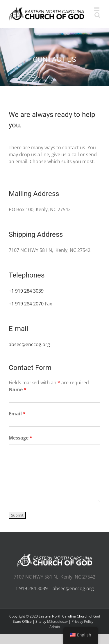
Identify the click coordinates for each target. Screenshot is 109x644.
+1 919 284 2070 (26, 304)
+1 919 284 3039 (26, 291)
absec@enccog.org (29, 344)
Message (20, 438)
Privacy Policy (82, 621)
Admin (55, 627)
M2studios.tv (57, 621)
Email (17, 414)
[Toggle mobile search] (97, 15)
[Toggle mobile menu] (97, 9)
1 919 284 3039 (32, 588)
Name (18, 389)
